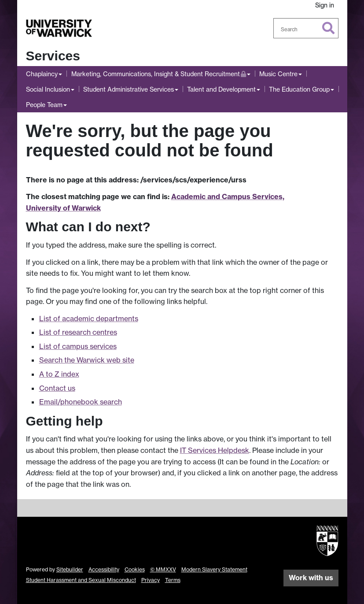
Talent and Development (221, 89)
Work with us (311, 578)
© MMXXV (163, 569)
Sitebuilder (70, 569)
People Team (44, 105)
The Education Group (299, 89)
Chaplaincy (42, 74)
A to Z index (59, 374)
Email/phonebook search (81, 402)
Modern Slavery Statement (214, 569)
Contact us (57, 388)
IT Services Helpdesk (215, 450)
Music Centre (278, 74)
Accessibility (104, 569)
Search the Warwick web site (87, 360)
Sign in (325, 5)
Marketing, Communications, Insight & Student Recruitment (159, 73)
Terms (173, 580)
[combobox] (306, 28)
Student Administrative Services (129, 89)
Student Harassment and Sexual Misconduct (81, 580)
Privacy (151, 580)
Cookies (135, 569)
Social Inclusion (48, 89)
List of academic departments (89, 319)
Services (53, 56)
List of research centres (78, 332)
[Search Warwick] (306, 28)
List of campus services (78, 346)
